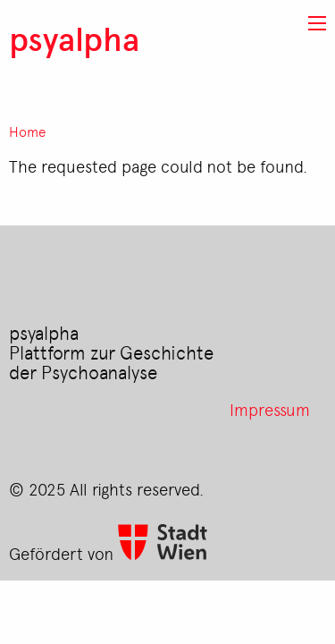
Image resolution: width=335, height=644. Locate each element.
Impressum (270, 409)
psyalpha (74, 38)
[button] (317, 23)
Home (28, 132)
